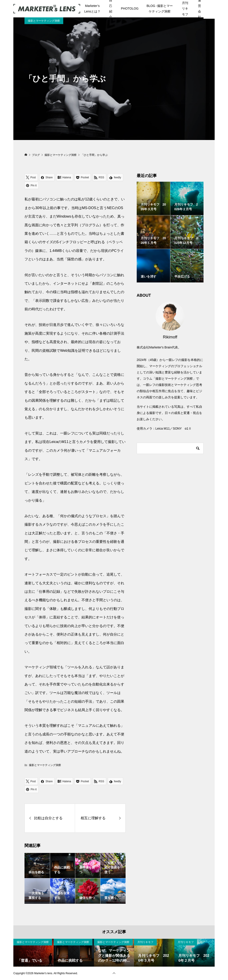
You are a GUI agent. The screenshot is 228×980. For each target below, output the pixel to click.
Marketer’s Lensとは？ (92, 9)
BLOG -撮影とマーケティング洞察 (160, 9)
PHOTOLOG (130, 8)
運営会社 (199, 9)
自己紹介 (111, 9)
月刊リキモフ (185, 8)
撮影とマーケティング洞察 (44, 21)
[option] (34, 953)
